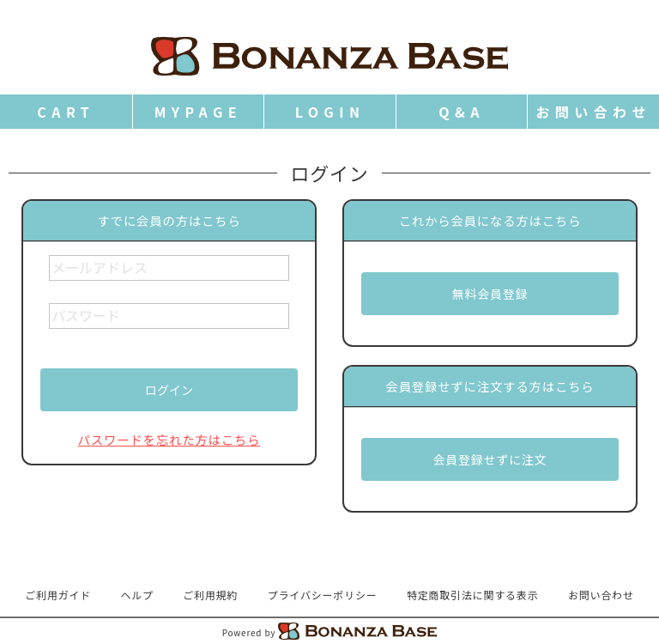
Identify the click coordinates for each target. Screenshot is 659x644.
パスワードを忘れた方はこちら (169, 439)
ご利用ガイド (58, 595)
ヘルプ (137, 595)
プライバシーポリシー (323, 595)
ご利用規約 (210, 595)
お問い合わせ (601, 595)
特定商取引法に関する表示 (473, 595)
